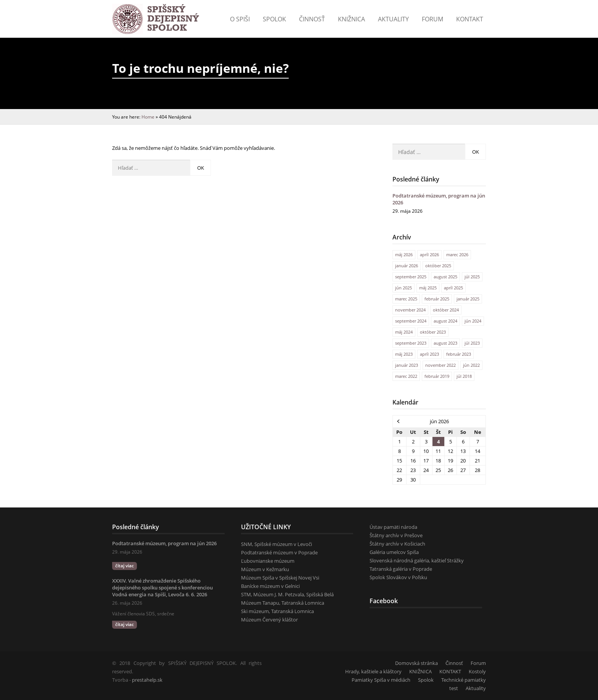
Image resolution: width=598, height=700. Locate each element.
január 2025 (468, 299)
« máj (399, 421)
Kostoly (477, 671)
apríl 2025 (453, 288)
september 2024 (411, 321)
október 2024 (446, 310)
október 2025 (438, 266)
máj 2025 (428, 288)
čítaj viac (125, 566)
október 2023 (433, 332)
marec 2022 (406, 376)
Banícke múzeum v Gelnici (270, 586)
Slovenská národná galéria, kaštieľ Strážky (417, 560)
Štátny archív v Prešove (396, 535)
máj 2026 (404, 254)
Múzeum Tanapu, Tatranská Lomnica (283, 603)
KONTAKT (470, 19)
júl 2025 (472, 277)
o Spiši (240, 19)
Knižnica (351, 19)
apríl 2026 (429, 254)
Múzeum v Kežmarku (265, 569)
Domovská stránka (416, 663)
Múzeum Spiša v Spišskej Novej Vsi (280, 578)
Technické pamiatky (464, 680)
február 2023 (459, 354)
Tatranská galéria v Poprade (401, 569)
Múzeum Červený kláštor (269, 620)
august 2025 (445, 277)
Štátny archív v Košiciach (397, 544)
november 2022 (440, 365)
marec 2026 (457, 254)
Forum (432, 19)
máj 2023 (404, 354)
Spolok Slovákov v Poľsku (398, 577)
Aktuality (393, 19)
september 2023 (411, 343)
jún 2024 (473, 321)
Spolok (274, 19)
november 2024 (410, 310)
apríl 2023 (429, 354)
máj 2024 (404, 332)
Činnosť (312, 19)
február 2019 (437, 376)
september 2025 (411, 277)
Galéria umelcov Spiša (394, 552)
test (454, 688)
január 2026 (407, 266)
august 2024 (445, 321)
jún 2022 (471, 365)
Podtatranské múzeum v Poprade (279, 552)
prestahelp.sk (147, 680)
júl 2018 (464, 376)
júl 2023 (472, 343)
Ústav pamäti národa (393, 527)
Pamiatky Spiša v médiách (381, 680)
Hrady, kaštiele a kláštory (373, 671)
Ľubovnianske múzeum (268, 561)
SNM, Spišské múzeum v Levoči (276, 544)
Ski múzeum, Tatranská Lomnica (277, 611)
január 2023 (407, 365)
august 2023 (445, 343)
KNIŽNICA (420, 671)
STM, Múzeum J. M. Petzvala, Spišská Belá (287, 594)
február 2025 (437, 299)
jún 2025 (403, 288)
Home (148, 117)
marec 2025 (406, 299)
